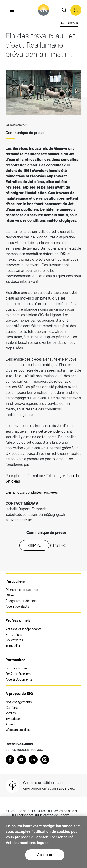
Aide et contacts (17, 606)
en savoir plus (63, 788)
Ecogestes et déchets (21, 601)
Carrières (12, 708)
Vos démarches (17, 668)
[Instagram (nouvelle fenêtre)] (45, 760)
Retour (73, 23)
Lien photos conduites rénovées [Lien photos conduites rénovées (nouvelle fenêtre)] (32, 492)
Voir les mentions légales (28, 843)
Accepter (45, 855)
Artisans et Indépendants (24, 629)
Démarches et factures (22, 590)
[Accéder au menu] (12, 10)
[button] (76, 10)
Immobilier (13, 646)
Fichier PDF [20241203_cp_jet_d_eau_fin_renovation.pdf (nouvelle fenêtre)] (34, 545)
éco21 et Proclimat (19, 674)
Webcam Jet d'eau (19, 730)
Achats (11, 724)
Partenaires (15, 660)
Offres (10, 595)
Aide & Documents (19, 679)
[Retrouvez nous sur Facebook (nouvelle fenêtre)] (10, 760)
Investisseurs (15, 719)
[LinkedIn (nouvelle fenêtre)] (33, 760)
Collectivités (14, 640)
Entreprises (14, 635)
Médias (11, 713)
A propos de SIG (19, 694)
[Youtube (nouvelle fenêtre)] (22, 760)
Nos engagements (19, 702)
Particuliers (15, 581)
